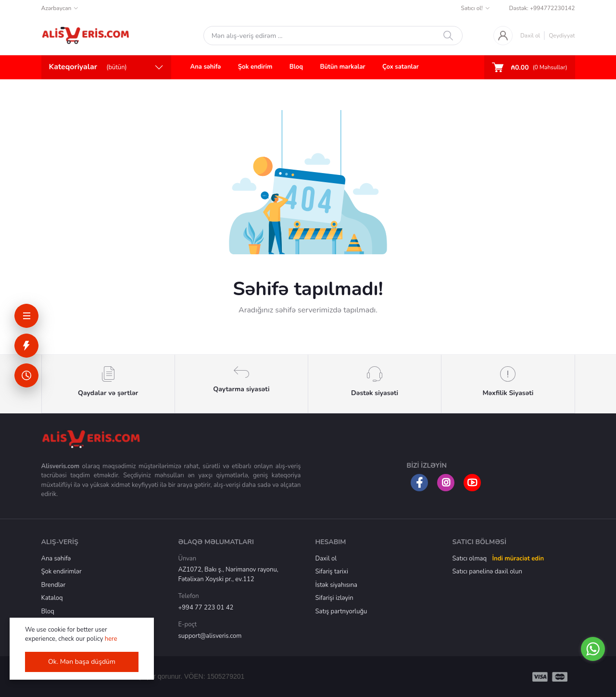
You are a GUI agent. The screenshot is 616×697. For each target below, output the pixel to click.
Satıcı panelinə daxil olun (487, 572)
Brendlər (54, 585)
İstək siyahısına (336, 585)
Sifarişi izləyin (334, 598)
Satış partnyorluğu (341, 611)
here (111, 639)
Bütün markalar (343, 67)
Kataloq (52, 598)
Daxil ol (530, 36)
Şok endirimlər (62, 572)
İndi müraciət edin (518, 559)
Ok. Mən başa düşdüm (82, 662)
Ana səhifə (206, 67)
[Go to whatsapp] (593, 649)
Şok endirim (255, 67)
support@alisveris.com (210, 636)
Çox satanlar (401, 67)
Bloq (296, 67)
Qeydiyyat (562, 36)
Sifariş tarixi (332, 572)
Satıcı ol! (472, 8)
